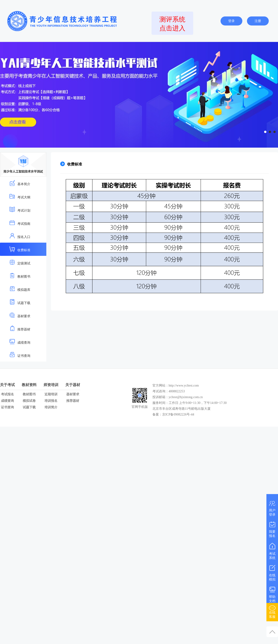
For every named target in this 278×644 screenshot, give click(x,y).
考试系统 (272, 550)
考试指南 (20, 223)
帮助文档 (272, 594)
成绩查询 (20, 341)
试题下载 (20, 302)
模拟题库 (20, 289)
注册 (258, 21)
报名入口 (20, 236)
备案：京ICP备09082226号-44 (174, 414)
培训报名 (51, 401)
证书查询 (20, 355)
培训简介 (51, 407)
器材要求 (20, 315)
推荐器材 (20, 328)
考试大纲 (20, 196)
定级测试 (20, 262)
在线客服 (272, 611)
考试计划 (20, 209)
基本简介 (20, 183)
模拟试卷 (29, 401)
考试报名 (7, 394)
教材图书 (20, 275)
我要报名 (272, 529)
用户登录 (272, 508)
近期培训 (51, 394)
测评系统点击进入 (172, 24)
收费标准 (20, 249)
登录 (231, 21)
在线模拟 (272, 572)
